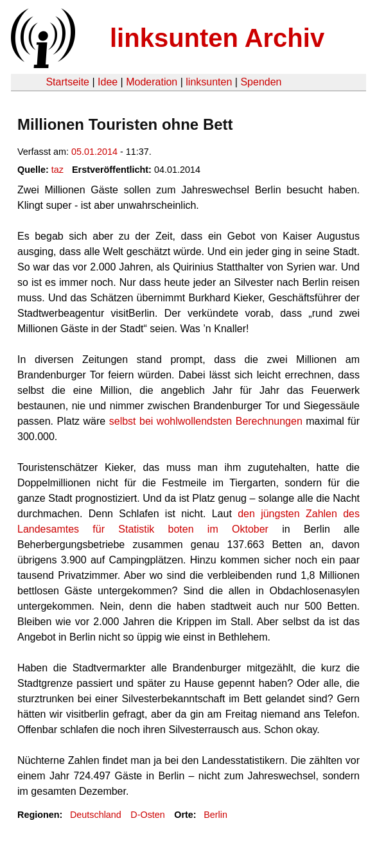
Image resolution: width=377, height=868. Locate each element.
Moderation (152, 82)
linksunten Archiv (217, 38)
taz (57, 170)
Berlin (215, 815)
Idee (108, 82)
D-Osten (148, 815)
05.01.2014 (94, 152)
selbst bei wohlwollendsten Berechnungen (206, 421)
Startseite (67, 82)
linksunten (209, 82)
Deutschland (96, 815)
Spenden (261, 82)
